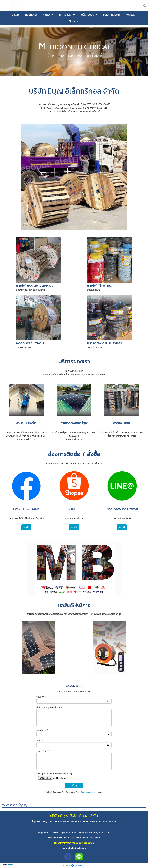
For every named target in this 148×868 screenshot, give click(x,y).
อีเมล (40, 741)
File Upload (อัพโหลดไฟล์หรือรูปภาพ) (54, 774)
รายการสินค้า (43, 751)
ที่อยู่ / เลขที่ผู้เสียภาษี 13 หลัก (51, 707)
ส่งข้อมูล (74, 785)
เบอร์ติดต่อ (42, 730)
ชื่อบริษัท (41, 697)
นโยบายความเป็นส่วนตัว (89, 792)
